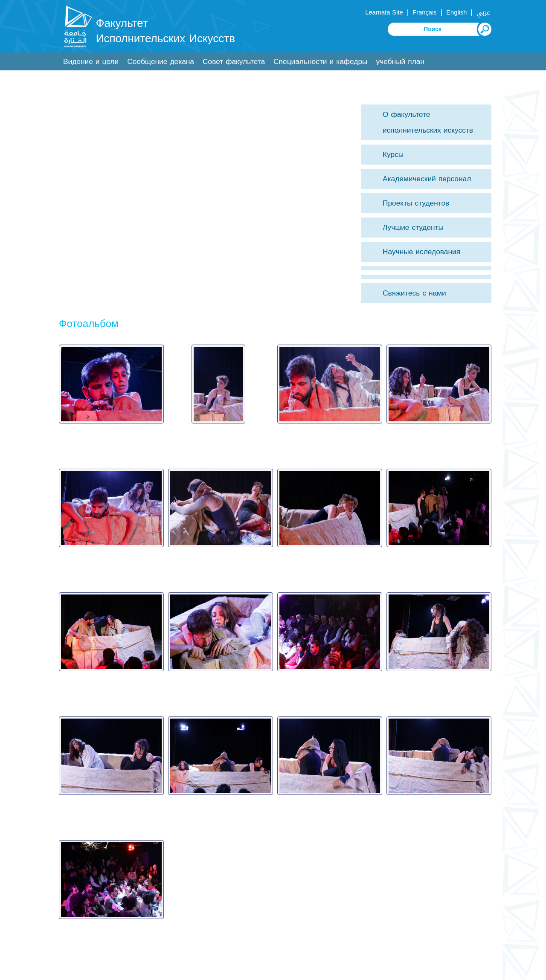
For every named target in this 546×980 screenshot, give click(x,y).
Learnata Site (384, 12)
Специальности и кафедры (320, 62)
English (456, 12)
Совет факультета (234, 62)
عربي (483, 12)
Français (424, 12)
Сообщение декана (161, 62)
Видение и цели (91, 62)
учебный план (400, 62)
